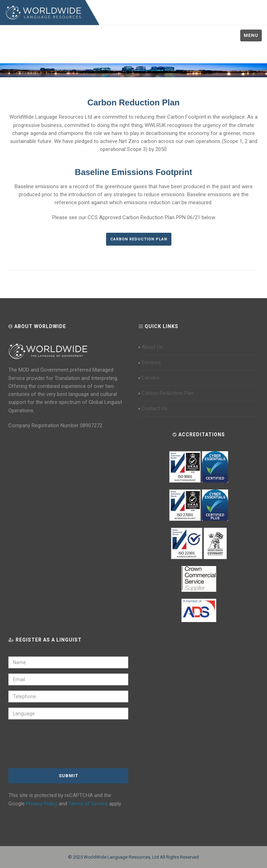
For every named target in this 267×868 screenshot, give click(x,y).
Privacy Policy (42, 804)
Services (150, 363)
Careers (149, 378)
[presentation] (54, 744)
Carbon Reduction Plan (139, 239)
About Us (151, 347)
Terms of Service (88, 804)
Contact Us (153, 408)
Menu (251, 35)
